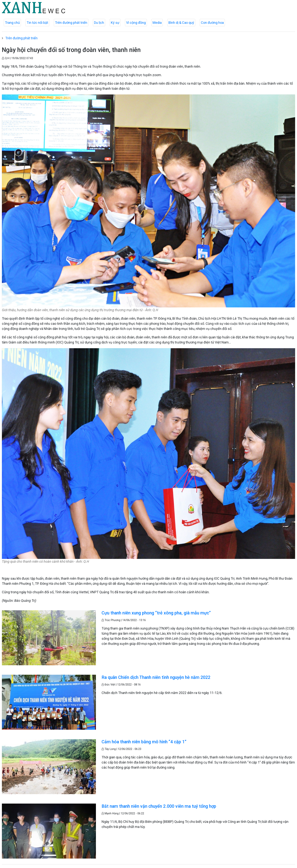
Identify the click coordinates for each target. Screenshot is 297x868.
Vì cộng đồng (136, 23)
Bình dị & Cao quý (181, 23)
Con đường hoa (212, 23)
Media (157, 23)
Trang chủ (12, 23)
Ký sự (115, 23)
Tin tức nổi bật (37, 23)
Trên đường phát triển (71, 23)
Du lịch (99, 23)
